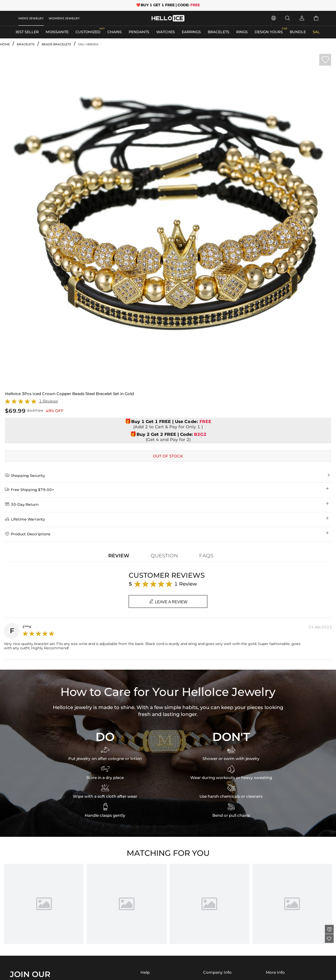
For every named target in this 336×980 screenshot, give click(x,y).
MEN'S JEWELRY (31, 18)
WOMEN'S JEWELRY (64, 18)
